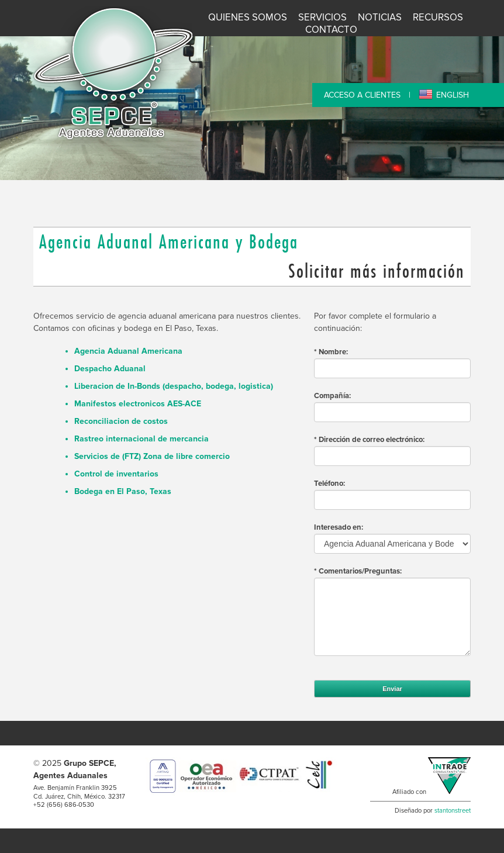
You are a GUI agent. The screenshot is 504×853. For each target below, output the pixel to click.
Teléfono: (329, 484)
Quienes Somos (248, 18)
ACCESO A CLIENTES (362, 95)
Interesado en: (339, 527)
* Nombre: (331, 352)
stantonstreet (453, 811)
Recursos (438, 18)
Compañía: (332, 396)
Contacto (331, 30)
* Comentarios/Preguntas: (358, 571)
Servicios (322, 18)
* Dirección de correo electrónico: (369, 440)
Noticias (380, 18)
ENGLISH (453, 95)
